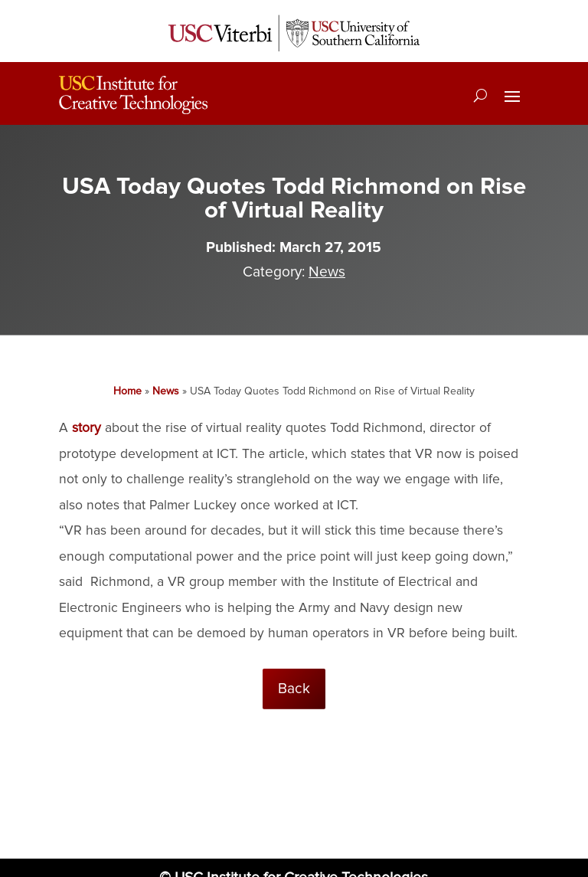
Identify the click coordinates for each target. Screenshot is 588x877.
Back (294, 689)
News (327, 272)
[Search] (480, 95)
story (87, 428)
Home (127, 391)
